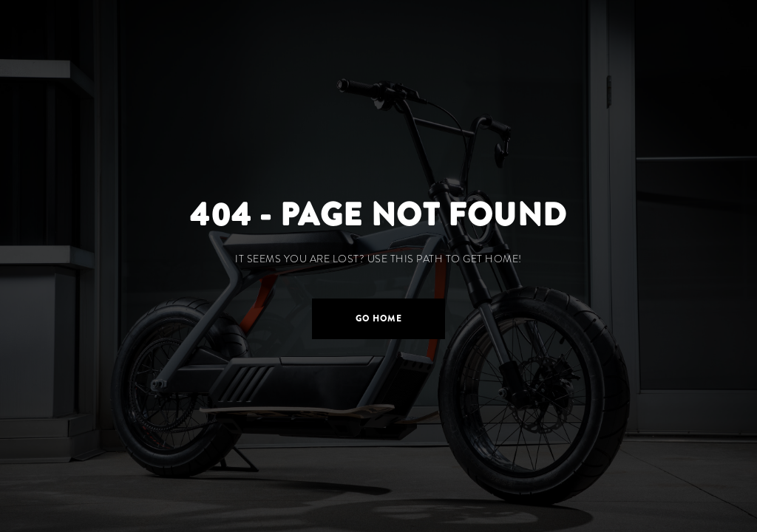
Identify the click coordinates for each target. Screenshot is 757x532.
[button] (378, 319)
